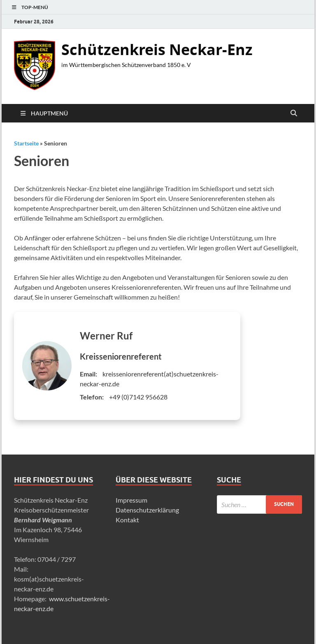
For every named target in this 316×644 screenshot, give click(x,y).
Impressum (131, 500)
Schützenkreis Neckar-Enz (157, 50)
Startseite (26, 143)
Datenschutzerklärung (147, 510)
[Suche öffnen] (294, 113)
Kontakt (127, 520)
